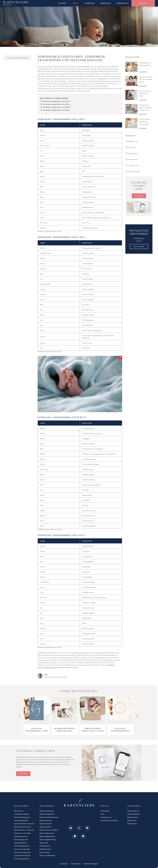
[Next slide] (137, 716)
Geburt (131, 147)
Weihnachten (133, 172)
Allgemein (132, 141)
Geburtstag (132, 153)
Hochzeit (131, 159)
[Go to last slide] (20, 716)
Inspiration (132, 166)
